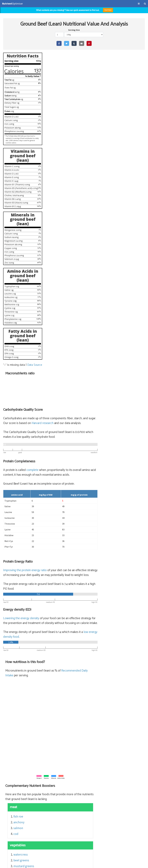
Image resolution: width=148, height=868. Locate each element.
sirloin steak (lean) (112, 771)
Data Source (35, 365)
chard (64, 553)
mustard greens (71, 547)
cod (63, 515)
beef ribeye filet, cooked (108, 783)
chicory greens (70, 559)
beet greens (69, 541)
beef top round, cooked (113, 777)
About (23, 864)
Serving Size (74, 30)
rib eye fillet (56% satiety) (75, 783)
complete (80, 151)
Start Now (108, 10)
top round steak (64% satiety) (78, 777)
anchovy (66, 503)
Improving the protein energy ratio (72, 251)
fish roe (66, 497)
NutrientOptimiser (120, 864)
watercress (68, 535)
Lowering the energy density (68, 299)
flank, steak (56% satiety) (75, 789)
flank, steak (99, 789)
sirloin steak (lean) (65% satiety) (79, 771)
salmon (66, 509)
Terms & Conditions (11, 864)
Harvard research (90, 104)
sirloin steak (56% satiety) (75, 795)
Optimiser (13, 4)
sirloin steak (100, 795)
